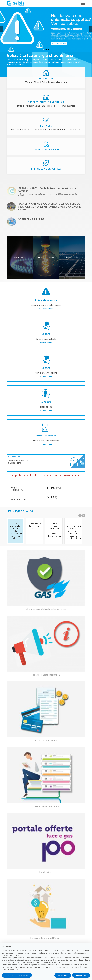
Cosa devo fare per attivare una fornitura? (55, 530)
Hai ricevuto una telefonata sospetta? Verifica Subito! (17, 531)
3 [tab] (48, 50)
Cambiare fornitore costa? (35, 526)
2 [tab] (46, 50)
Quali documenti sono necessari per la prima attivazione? (75, 531)
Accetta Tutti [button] (81, 975)
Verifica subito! (46, 309)
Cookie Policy (13, 970)
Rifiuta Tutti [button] (63, 975)
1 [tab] (44, 50)
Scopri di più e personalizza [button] (17, 975)
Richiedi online (46, 343)
